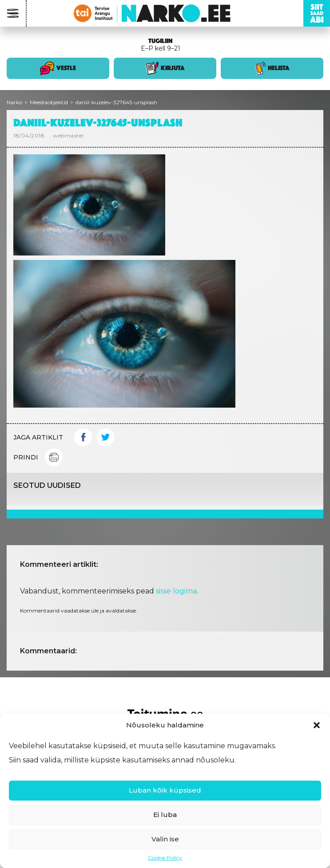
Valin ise (165, 839)
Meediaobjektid (49, 102)
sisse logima (176, 591)
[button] (317, 725)
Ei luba (165, 815)
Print (54, 457)
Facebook (83, 437)
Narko (14, 102)
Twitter (105, 437)
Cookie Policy (165, 858)
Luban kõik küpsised (165, 790)
